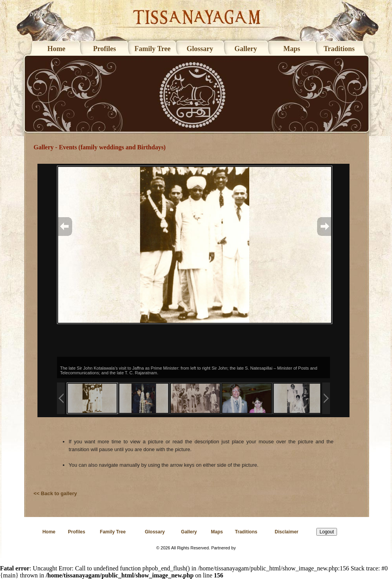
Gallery (246, 49)
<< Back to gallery (55, 493)
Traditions (339, 49)
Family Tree (153, 49)
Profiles (105, 49)
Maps (292, 49)
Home (57, 49)
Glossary (200, 49)
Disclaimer (286, 532)
